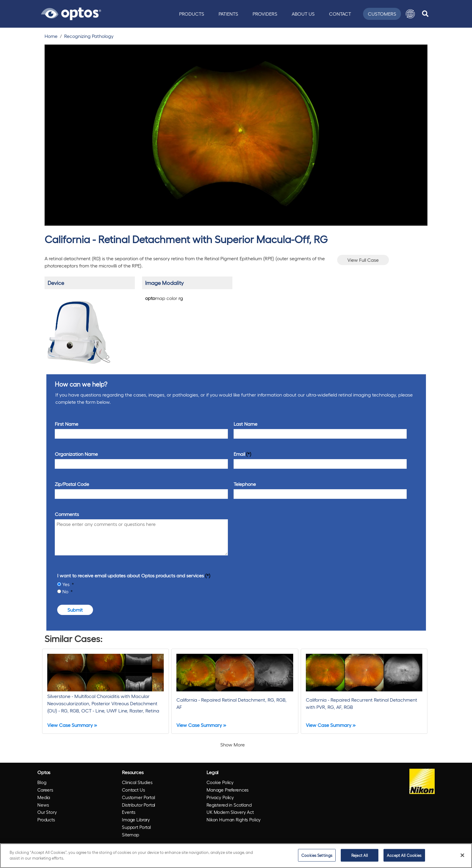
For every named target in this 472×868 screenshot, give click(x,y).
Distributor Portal (138, 805)
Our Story (47, 812)
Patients (228, 14)
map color (164, 298)
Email (239, 454)
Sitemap (130, 835)
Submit (75, 610)
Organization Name (76, 454)
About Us (303, 14)
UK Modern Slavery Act (230, 812)
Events (129, 812)
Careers (45, 790)
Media (44, 797)
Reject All (360, 855)
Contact (340, 14)
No (66, 591)
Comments (67, 514)
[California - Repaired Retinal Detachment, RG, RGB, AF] (235, 691)
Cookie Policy (220, 782)
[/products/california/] (78, 330)
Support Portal (136, 827)
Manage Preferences (228, 790)
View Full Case (363, 260)
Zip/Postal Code (72, 484)
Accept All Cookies (404, 855)
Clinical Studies (137, 782)
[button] (410, 14)
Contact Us (134, 790)
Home (51, 36)
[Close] (462, 855)
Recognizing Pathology (89, 36)
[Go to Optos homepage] (71, 13)
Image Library (136, 820)
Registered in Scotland (229, 805)
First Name (67, 424)
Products (192, 14)
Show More (233, 744)
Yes (67, 584)
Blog (42, 782)
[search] (425, 14)
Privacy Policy (220, 797)
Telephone (245, 484)
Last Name (245, 424)
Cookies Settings (317, 855)
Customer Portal (138, 797)
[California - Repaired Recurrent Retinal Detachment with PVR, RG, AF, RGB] (364, 691)
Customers (382, 14)
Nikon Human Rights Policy (234, 820)
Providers (265, 14)
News (43, 805)
